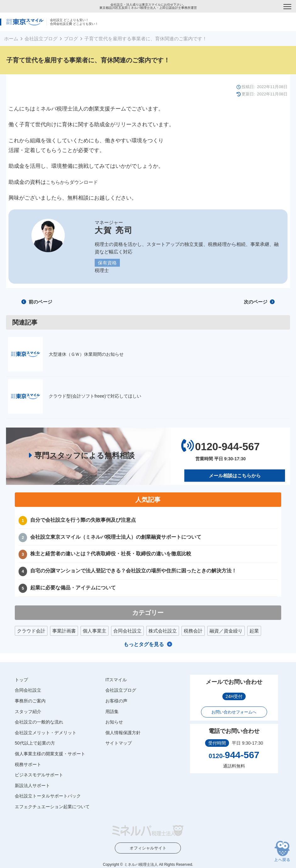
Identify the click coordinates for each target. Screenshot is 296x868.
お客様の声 (116, 701)
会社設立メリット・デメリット (46, 733)
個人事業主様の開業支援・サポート (50, 754)
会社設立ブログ (41, 39)
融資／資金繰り (226, 631)
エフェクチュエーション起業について (52, 807)
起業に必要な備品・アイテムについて (73, 588)
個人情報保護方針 (123, 733)
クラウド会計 (31, 631)
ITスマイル (116, 680)
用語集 (112, 711)
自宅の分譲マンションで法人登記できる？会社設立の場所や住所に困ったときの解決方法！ (133, 571)
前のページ (37, 302)
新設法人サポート (32, 786)
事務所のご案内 (30, 701)
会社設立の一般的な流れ (39, 722)
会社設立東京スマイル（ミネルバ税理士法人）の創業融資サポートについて (116, 537)
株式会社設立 (163, 631)
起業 (254, 631)
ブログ (71, 39)
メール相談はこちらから (235, 476)
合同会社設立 (127, 631)
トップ (21, 680)
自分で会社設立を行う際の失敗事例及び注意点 (83, 520)
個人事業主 (95, 631)
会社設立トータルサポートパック (48, 796)
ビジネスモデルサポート (39, 775)
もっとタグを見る (144, 644)
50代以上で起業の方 (35, 743)
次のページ (259, 302)
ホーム (11, 39)
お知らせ (114, 722)
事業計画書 (64, 631)
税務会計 (193, 631)
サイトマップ (119, 743)
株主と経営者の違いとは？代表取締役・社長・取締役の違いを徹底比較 (111, 554)
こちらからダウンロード (72, 182)
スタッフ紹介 (28, 711)
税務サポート (28, 764)
